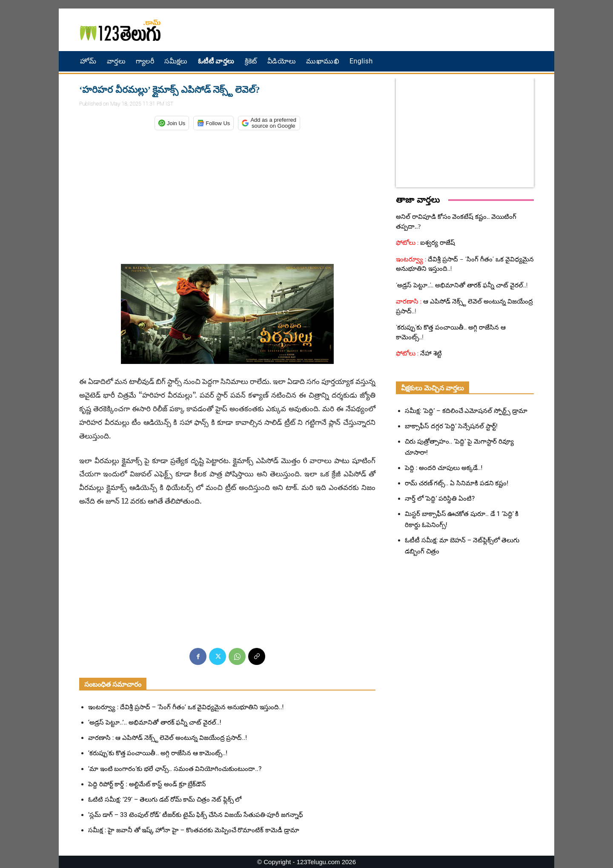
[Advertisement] (398, 30)
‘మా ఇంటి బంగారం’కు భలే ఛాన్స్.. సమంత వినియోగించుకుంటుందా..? (175, 769)
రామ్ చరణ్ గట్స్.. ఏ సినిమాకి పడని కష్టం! (457, 483)
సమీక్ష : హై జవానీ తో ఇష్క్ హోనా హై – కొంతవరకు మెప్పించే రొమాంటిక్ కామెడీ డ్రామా (194, 830)
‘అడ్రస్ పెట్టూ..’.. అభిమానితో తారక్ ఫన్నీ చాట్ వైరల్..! (155, 722)
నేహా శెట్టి (431, 353)
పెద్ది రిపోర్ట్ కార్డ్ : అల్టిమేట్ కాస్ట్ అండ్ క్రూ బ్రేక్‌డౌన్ (147, 784)
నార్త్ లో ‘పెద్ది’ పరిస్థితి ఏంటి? (440, 498)
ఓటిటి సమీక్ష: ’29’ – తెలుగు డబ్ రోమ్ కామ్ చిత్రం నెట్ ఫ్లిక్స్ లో (165, 799)
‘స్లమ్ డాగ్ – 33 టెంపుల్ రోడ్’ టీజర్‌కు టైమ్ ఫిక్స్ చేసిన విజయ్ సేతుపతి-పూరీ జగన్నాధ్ (196, 815)
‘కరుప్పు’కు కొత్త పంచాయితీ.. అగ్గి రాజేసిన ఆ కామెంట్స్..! (158, 753)
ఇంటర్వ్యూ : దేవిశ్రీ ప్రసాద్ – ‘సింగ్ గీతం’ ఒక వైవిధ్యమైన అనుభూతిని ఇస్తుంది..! (186, 707)
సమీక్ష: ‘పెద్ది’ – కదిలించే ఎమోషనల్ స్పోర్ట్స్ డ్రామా (466, 411)
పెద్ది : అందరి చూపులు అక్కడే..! (444, 468)
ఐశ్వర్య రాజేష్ (437, 243)
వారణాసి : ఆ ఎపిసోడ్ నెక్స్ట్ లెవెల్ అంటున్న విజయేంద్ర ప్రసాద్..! (168, 738)
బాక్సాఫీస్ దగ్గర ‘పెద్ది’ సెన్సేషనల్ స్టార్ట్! (451, 426)
